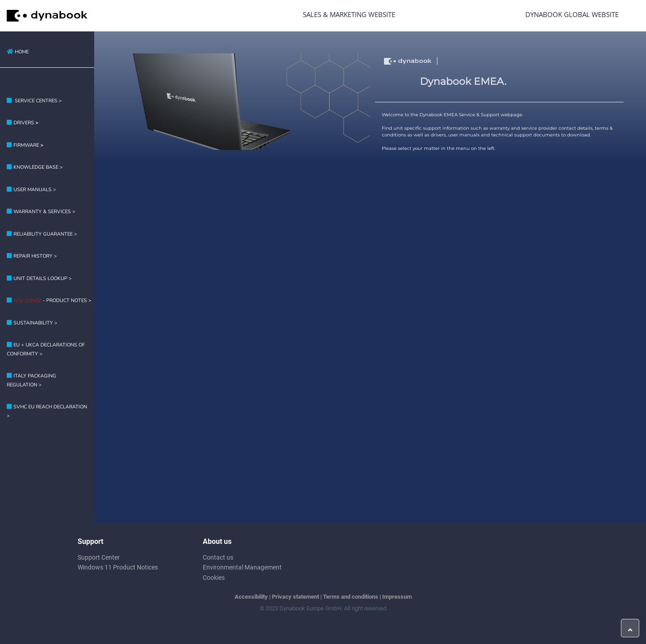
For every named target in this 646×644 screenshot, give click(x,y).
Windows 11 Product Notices (118, 567)
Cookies (214, 578)
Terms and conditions (351, 597)
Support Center (99, 557)
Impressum (397, 597)
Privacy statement (295, 597)
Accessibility (251, 597)
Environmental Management (242, 567)
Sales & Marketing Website (349, 14)
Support (90, 541)
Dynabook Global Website (572, 14)
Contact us (218, 557)
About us (217, 541)
